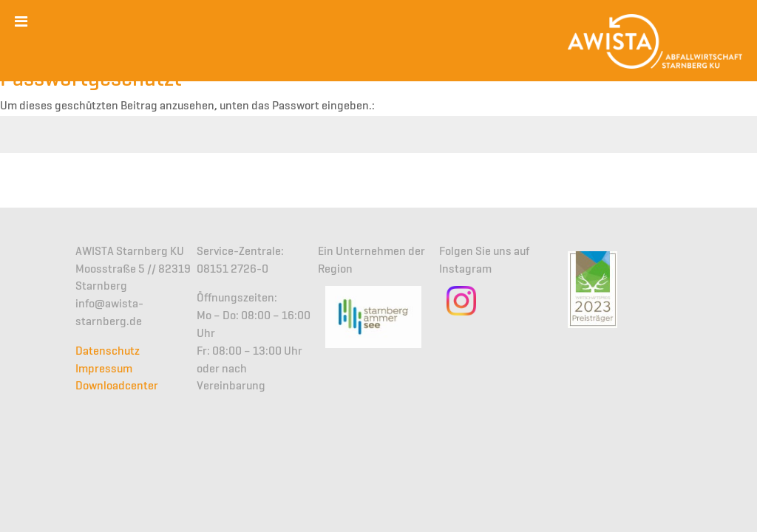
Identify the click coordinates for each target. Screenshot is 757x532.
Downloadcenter (117, 386)
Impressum (104, 369)
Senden (717, 189)
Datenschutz (108, 352)
